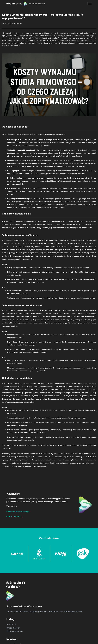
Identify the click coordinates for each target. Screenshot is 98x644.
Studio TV (11, 624)
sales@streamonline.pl (18, 511)
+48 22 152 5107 (15, 516)
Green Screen (13, 628)
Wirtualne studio (14, 631)
